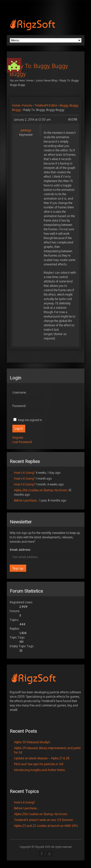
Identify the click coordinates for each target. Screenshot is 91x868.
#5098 (73, 120)
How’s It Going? (25, 473)
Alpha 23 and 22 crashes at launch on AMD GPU (46, 826)
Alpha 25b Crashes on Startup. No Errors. (41, 490)
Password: (19, 406)
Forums (27, 105)
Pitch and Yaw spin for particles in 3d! (39, 764)
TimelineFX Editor (46, 105)
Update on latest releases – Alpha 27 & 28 (42, 758)
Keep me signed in (30, 420)
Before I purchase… (26, 500)
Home (29, 80)
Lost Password (22, 442)
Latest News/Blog (46, 80)
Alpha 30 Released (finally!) (32, 742)
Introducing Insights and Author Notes (39, 770)
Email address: (20, 550)
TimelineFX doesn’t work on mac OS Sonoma (43, 820)
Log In (19, 429)
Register (18, 438)
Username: (19, 392)
